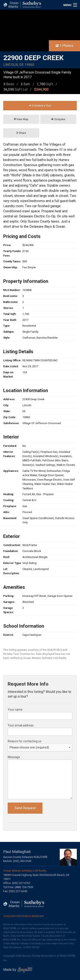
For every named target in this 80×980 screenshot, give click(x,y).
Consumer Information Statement (23, 916)
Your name (15, 710)
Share (21, 133)
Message (14, 757)
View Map (21, 119)
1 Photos (64, 46)
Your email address (21, 725)
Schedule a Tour (40, 106)
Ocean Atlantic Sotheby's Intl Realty (25, 871)
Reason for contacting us (25, 741)
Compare (58, 119)
